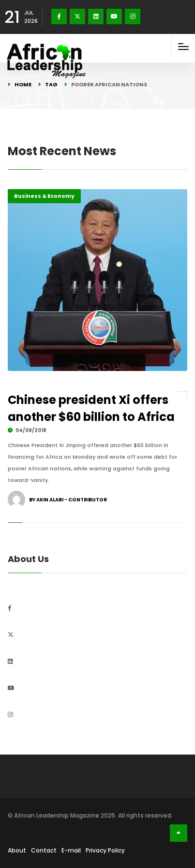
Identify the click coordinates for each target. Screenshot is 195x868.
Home (23, 84)
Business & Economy (44, 196)
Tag (51, 84)
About (17, 850)
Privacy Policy (105, 850)
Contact (44, 850)
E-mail (71, 850)
